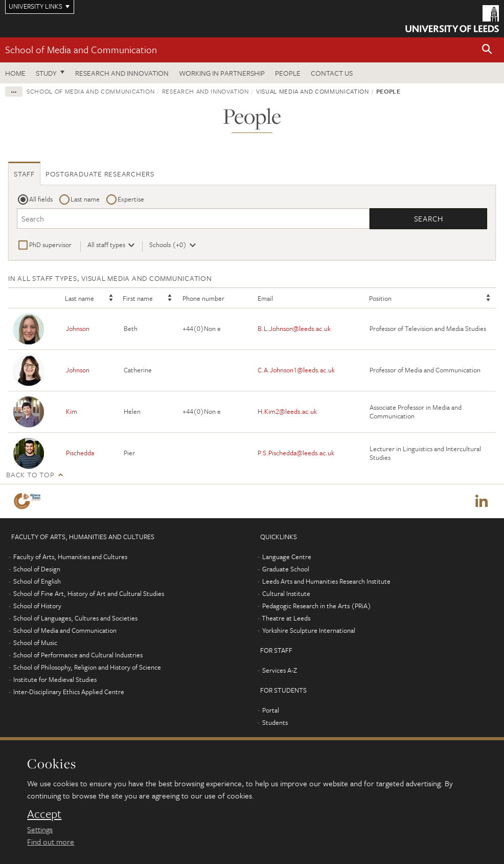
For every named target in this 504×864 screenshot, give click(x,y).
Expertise (131, 199)
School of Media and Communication (81, 49)
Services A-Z (280, 670)
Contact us (332, 73)
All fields (41, 199)
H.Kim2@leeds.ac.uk (287, 411)
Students (275, 722)
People (288, 73)
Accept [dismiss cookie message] (44, 814)
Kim (72, 411)
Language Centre (287, 557)
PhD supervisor (50, 245)
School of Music (35, 643)
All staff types (106, 245)
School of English (37, 581)
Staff (24, 174)
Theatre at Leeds (286, 618)
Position (380, 298)
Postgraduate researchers (100, 174)
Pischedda (80, 453)
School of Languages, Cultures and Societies (75, 618)
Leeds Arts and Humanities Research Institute (326, 581)
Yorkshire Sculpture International (309, 630)
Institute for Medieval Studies (55, 679)
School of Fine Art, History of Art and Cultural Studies (89, 593)
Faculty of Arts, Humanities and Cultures (70, 557)
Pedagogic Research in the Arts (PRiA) (317, 606)
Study (46, 73)
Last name (85, 199)
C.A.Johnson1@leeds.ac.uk (296, 370)
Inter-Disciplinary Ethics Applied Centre (69, 692)
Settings (40, 829)
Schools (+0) (168, 245)
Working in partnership (222, 73)
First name (138, 298)
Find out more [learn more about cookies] (51, 841)
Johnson (78, 328)
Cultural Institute (286, 593)
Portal (271, 710)
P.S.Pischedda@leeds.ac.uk (296, 453)
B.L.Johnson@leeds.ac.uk (294, 328)
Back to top (30, 474)
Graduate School (286, 569)
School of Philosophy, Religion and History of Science (87, 667)
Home (15, 73)
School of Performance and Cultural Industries (78, 655)
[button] (487, 50)
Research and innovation (122, 73)
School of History (37, 606)
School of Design (37, 569)
